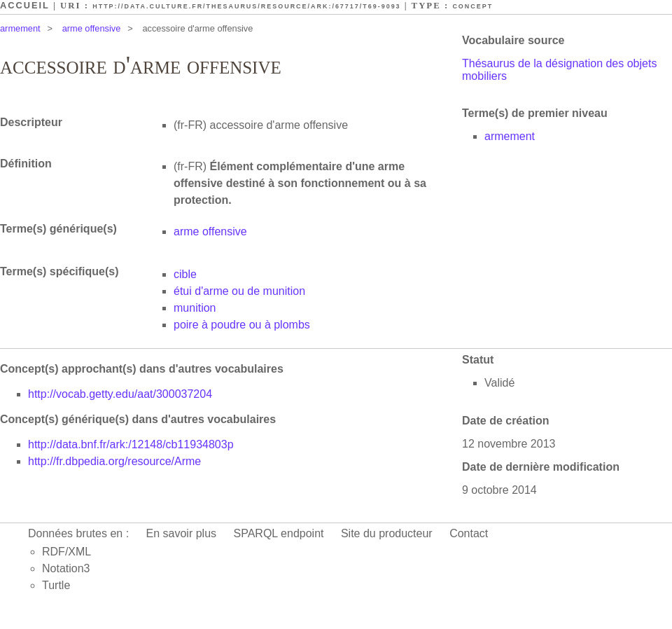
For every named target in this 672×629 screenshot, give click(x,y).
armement (20, 28)
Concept (472, 6)
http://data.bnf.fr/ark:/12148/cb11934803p (131, 444)
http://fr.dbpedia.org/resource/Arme (114, 461)
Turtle (56, 585)
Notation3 (66, 568)
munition (195, 308)
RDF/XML (66, 552)
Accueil (25, 5)
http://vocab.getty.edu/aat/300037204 (120, 394)
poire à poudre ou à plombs (242, 325)
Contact (469, 533)
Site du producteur (387, 533)
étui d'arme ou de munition (239, 291)
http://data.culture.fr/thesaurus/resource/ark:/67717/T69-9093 (246, 6)
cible (185, 274)
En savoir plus (182, 533)
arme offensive (92, 28)
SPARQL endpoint (279, 533)
